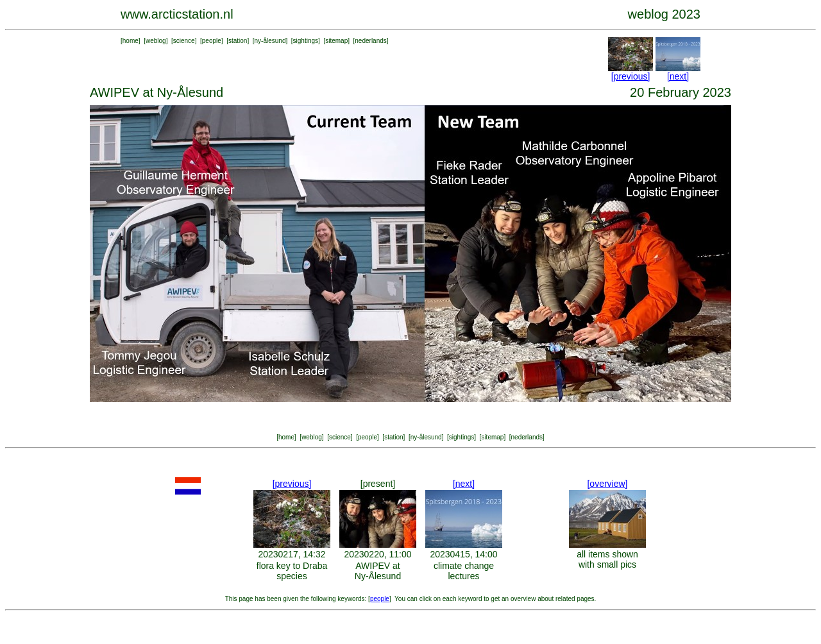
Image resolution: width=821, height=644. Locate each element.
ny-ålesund (270, 41)
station (238, 41)
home (131, 41)
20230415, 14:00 (463, 554)
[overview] (607, 484)
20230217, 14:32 (292, 554)
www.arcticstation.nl (177, 14)
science (184, 41)
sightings (306, 41)
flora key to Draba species (292, 571)
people (212, 41)
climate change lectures (464, 571)
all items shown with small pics (607, 559)
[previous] (631, 76)
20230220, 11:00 (377, 554)
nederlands (370, 41)
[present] (378, 484)
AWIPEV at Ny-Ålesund (378, 571)
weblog (156, 41)
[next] (678, 76)
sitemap (336, 41)
